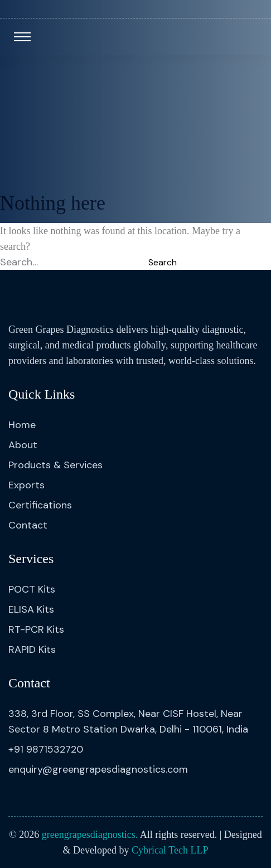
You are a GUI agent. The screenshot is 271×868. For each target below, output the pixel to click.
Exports (26, 485)
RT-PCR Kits (36, 629)
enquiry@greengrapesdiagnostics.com (98, 769)
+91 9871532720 (46, 749)
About (23, 445)
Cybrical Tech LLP (170, 850)
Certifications (40, 505)
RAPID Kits (32, 649)
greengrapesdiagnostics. (90, 835)
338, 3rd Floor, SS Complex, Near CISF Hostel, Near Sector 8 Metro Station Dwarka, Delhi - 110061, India (128, 721)
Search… (19, 262)
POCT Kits (32, 589)
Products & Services (55, 465)
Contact (28, 525)
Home (22, 425)
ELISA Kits (31, 609)
